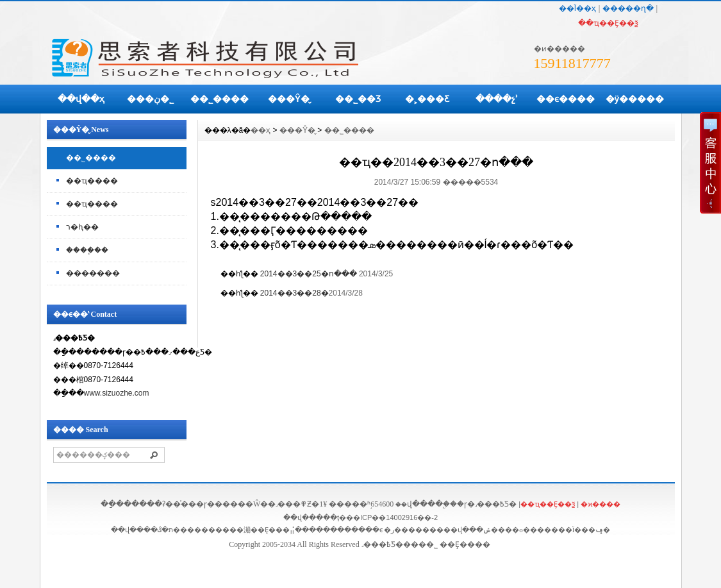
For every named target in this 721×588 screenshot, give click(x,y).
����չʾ (497, 99)
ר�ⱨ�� (82, 227)
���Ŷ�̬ (289, 99)
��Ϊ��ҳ (577, 8)
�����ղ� (628, 8)
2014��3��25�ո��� (309, 274)
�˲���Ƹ (427, 99)
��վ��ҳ (81, 99)
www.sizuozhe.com (117, 393)
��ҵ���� (92, 181)
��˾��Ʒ (358, 99)
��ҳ (261, 130)
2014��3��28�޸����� (294, 293)
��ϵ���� (566, 99)
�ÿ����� (635, 99)
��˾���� (220, 99)
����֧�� (87, 250)
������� (93, 273)
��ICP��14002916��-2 (392, 517)
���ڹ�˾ (150, 99)
